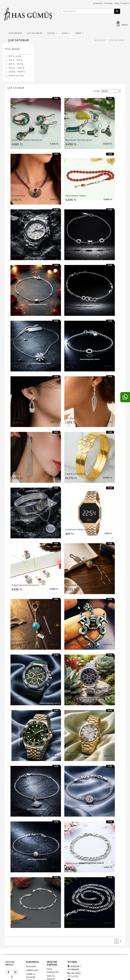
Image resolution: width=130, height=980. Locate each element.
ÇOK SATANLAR (35, 33)
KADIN (66, 33)
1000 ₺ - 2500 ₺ (16, 68)
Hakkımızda (32, 970)
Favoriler (109, 3)
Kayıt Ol (125, 3)
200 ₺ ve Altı (15, 56)
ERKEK (80, 33)
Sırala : (97, 91)
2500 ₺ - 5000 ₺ (17, 72)
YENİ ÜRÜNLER (15, 33)
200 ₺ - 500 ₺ (16, 60)
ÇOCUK (52, 33)
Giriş (117, 3)
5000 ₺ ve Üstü (16, 76)
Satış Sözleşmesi (53, 971)
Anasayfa (98, 3)
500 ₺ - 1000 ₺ (16, 64)
